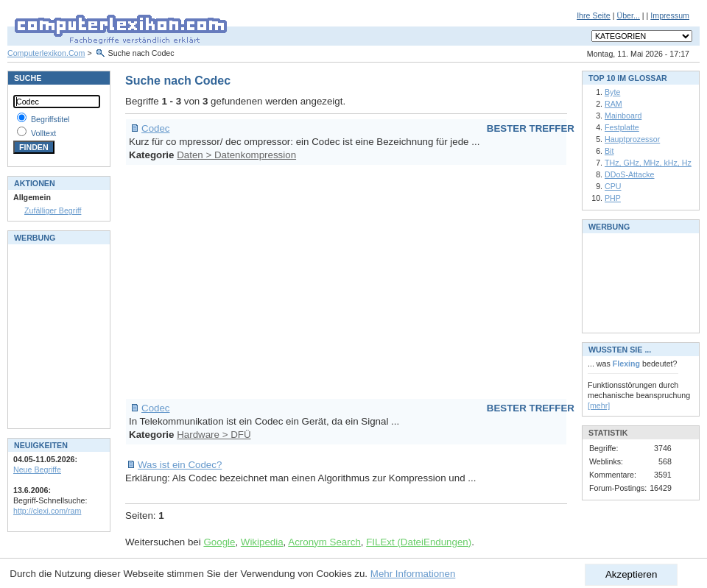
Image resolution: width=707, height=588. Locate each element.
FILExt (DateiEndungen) (419, 542)
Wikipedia (262, 542)
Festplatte (622, 127)
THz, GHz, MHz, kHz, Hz (648, 163)
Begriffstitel (50, 119)
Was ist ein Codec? (180, 465)
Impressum (670, 15)
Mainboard (623, 116)
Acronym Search (324, 542)
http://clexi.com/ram (47, 511)
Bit (609, 151)
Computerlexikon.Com (46, 53)
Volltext (43, 133)
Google (219, 542)
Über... (628, 15)
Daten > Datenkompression (236, 155)
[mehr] (599, 405)
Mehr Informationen (413, 574)
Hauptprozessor (632, 139)
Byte (612, 92)
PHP (613, 198)
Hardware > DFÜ (214, 435)
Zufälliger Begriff (53, 210)
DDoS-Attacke (630, 174)
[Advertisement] (345, 282)
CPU (613, 186)
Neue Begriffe (37, 470)
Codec (156, 128)
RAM (613, 104)
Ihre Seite (594, 15)
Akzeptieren (631, 574)
